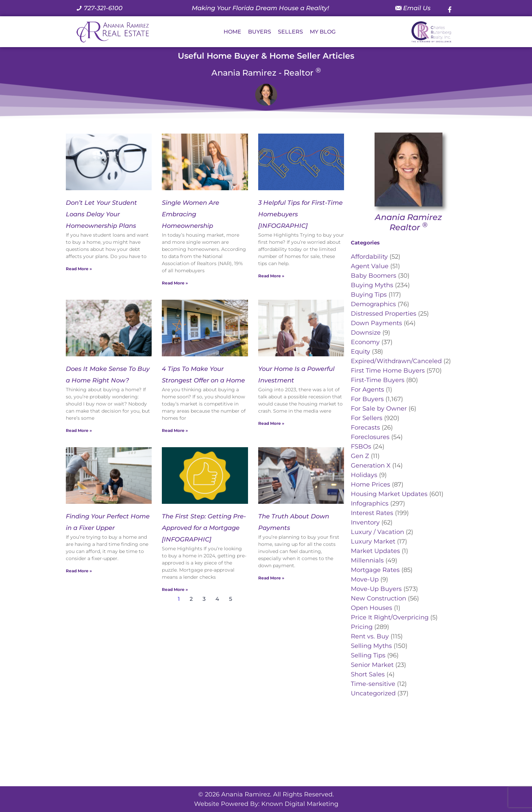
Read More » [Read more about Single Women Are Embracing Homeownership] (175, 283)
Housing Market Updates (389, 494)
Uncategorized (373, 693)
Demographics (373, 304)
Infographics (370, 503)
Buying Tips (369, 295)
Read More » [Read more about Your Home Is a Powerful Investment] (271, 423)
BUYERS (260, 32)
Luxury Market (373, 541)
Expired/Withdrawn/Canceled (396, 361)
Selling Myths (371, 646)
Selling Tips (368, 655)
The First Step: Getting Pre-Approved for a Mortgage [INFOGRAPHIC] (204, 528)
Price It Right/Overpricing (390, 617)
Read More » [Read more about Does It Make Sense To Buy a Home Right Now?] (79, 430)
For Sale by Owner (379, 409)
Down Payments (376, 323)
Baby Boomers (374, 276)
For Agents (367, 390)
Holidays (364, 475)
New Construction (378, 598)
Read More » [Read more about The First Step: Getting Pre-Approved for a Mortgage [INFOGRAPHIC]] (175, 589)
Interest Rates (372, 513)
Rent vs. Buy (370, 636)
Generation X (371, 466)
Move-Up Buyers (376, 589)
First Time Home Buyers (388, 371)
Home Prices (370, 484)
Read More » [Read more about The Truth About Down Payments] (271, 578)
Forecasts (365, 428)
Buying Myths (372, 285)
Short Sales (368, 674)
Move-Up (365, 579)
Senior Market (372, 665)
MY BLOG (323, 32)
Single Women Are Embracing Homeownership (191, 214)
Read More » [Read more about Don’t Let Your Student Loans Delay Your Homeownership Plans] (79, 269)
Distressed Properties (384, 314)
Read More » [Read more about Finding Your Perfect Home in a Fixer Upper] (79, 571)
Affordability (369, 257)
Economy (365, 342)
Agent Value (370, 266)
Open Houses (372, 608)
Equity (360, 352)
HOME (232, 32)
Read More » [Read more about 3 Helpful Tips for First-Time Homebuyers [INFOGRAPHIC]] (271, 276)
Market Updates (375, 551)
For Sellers (367, 418)
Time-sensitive (373, 684)
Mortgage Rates (375, 570)
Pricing (362, 627)
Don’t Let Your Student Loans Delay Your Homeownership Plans (101, 214)
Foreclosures (370, 437)
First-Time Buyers (378, 380)
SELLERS (290, 32)
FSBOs (361, 447)
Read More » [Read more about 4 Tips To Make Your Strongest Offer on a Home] (175, 430)
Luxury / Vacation (377, 532)
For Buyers (367, 399)
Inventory (365, 522)
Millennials (367, 560)
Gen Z (360, 456)
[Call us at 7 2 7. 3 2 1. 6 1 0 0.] (99, 8)
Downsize (366, 333)
